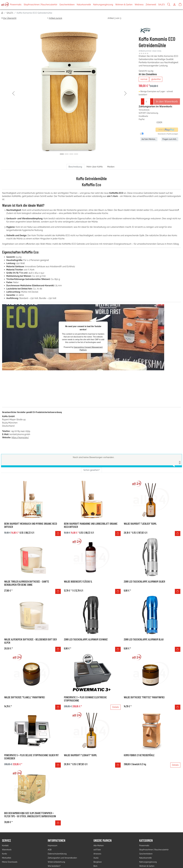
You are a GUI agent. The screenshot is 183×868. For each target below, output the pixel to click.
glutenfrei (156, 77)
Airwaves (97, 840)
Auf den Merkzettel (150, 137)
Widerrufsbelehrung (56, 849)
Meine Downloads (10, 849)
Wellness (139, 5)
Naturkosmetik (84, 5)
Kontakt (5, 832)
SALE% (162, 5)
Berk (95, 853)
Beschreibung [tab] (75, 167)
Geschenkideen (67, 5)
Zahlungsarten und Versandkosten (62, 844)
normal (144, 77)
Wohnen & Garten (124, 5)
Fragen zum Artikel (170, 137)
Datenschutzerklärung (57, 840)
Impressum (53, 832)
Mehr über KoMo (95, 167)
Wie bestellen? (54, 853)
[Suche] (169, 5)
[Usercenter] (174, 5)
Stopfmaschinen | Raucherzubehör (41, 5)
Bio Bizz (97, 857)
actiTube (97, 836)
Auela (96, 844)
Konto (4, 840)
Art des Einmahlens (148, 72)
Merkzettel (7, 844)
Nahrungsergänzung (103, 5)
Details (115, 694)
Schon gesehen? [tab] (92, 457)
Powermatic (16, 5)
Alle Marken (99, 832)
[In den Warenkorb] (58, 520)
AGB (50, 836)
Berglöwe (98, 849)
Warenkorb (7, 836)
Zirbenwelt (151, 5)
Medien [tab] (111, 167)
